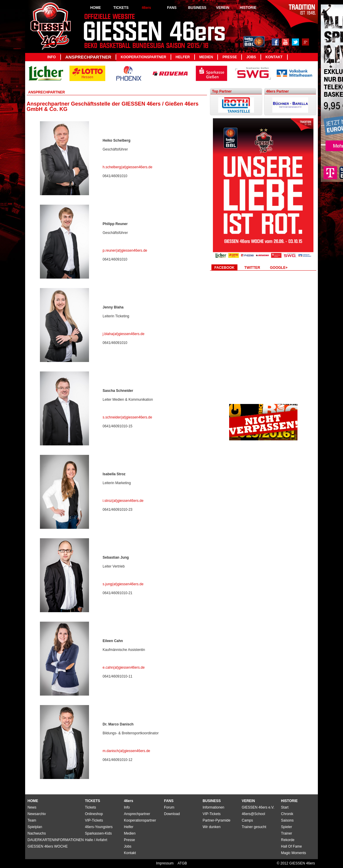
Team (32, 820)
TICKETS (121, 8)
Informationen (213, 807)
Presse (230, 57)
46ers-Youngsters (99, 827)
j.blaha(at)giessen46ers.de (123, 334)
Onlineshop (94, 814)
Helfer (183, 57)
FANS (172, 8)
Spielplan (35, 827)
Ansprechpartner (88, 57)
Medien (206, 57)
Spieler (286, 827)
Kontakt (274, 57)
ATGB (182, 863)
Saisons (287, 820)
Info (52, 57)
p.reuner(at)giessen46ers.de (125, 250)
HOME (96, 8)
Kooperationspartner (143, 57)
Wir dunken (212, 827)
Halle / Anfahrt (96, 840)
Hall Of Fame (291, 846)
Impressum (165, 863)
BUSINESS (197, 8)
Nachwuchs (37, 833)
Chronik (287, 814)
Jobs (251, 57)
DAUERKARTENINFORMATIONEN (56, 840)
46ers (146, 8)
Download (172, 814)
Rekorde (288, 840)
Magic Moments (293, 853)
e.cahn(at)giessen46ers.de (124, 667)
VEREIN (223, 8)
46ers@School (253, 814)
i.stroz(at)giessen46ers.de (123, 501)
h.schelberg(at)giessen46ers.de (127, 167)
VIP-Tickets (212, 814)
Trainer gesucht (254, 827)
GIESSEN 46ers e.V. (258, 807)
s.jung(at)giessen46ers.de (123, 584)
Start (285, 807)
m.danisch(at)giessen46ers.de (126, 751)
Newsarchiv (37, 814)
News (32, 807)
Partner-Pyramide (216, 820)
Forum (169, 807)
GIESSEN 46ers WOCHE (48, 846)
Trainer (287, 833)
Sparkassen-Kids (98, 833)
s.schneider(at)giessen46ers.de (127, 417)
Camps (247, 820)
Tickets (90, 807)
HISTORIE (248, 8)
